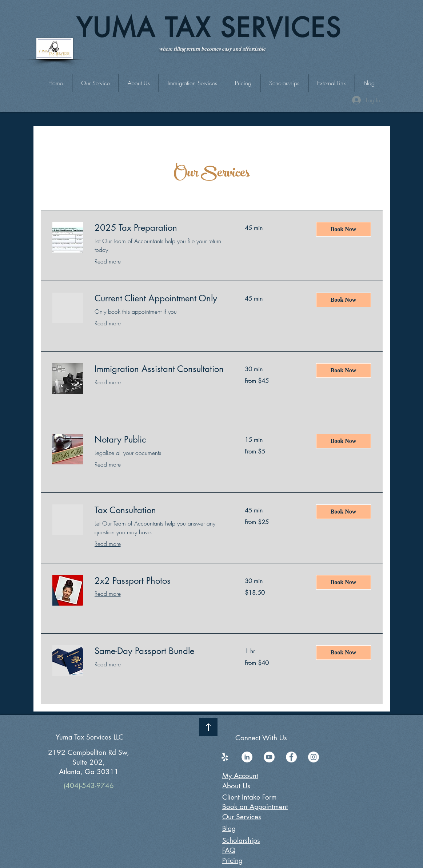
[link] (161, 228)
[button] (332, 83)
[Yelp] (225, 757)
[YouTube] (269, 757)
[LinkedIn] (247, 757)
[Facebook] (291, 757)
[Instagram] (314, 757)
